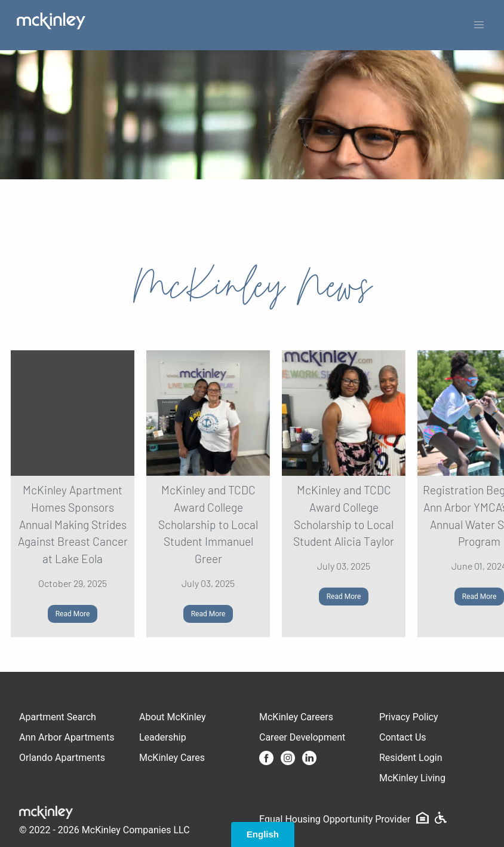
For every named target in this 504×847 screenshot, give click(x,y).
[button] (479, 25)
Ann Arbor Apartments (67, 737)
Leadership (163, 737)
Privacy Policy (409, 717)
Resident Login (411, 758)
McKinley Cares (172, 758)
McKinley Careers (296, 717)
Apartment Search (58, 717)
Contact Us (403, 737)
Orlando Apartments (62, 758)
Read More (73, 614)
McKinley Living (412, 778)
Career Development (302, 737)
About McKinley (173, 717)
